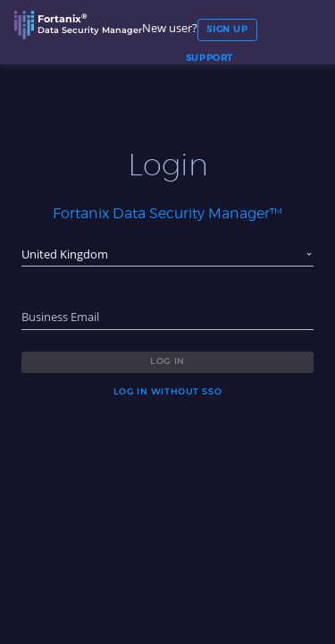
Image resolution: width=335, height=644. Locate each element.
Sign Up (227, 30)
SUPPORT (209, 58)
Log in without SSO (167, 391)
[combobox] (167, 255)
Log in (167, 361)
